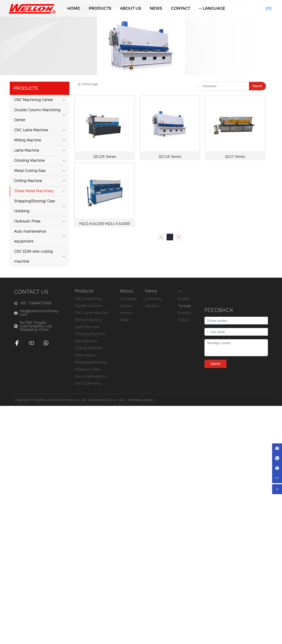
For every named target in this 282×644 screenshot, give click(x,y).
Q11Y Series (235, 157)
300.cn (112, 400)
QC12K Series (105, 157)
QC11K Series (170, 157)
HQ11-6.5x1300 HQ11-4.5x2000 (105, 224)
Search (257, 86)
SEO (122, 400)
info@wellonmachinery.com (39, 313)
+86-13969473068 (35, 303)
